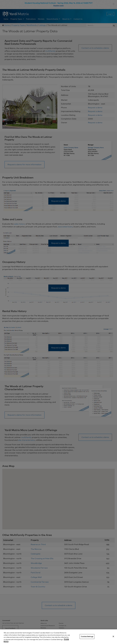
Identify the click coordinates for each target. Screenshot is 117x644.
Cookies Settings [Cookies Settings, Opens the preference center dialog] (87, 636)
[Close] (113, 636)
